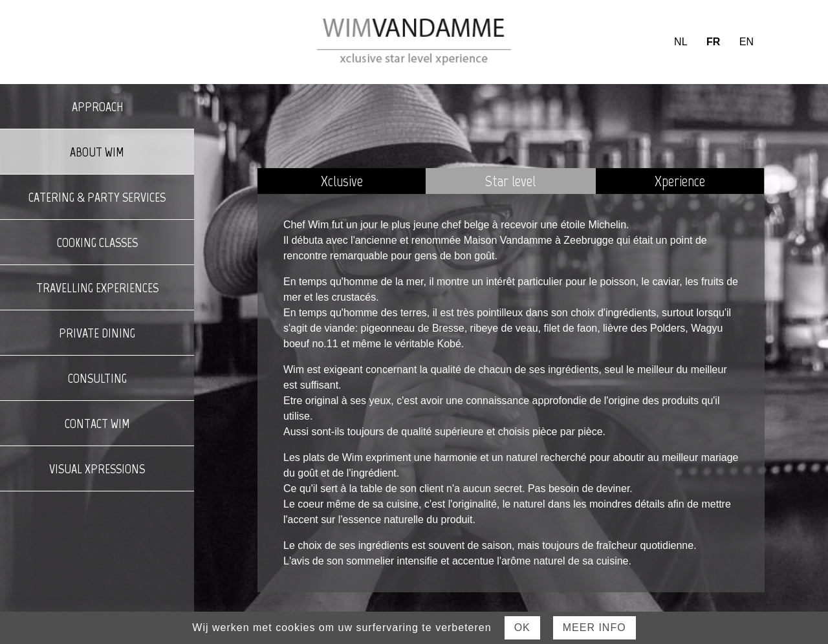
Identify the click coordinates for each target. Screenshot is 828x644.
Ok (522, 628)
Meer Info (594, 628)
